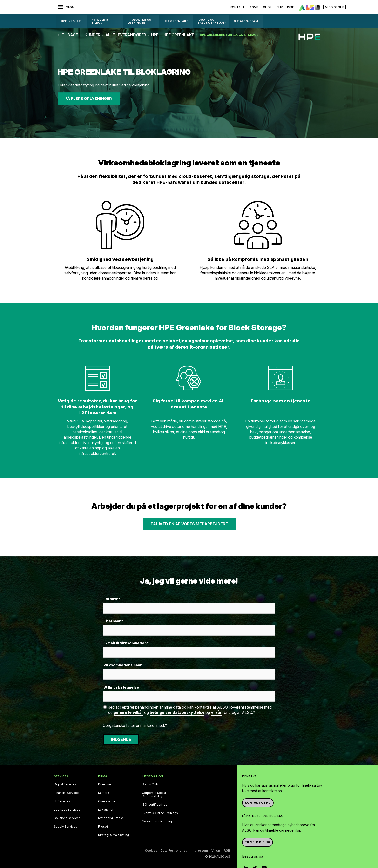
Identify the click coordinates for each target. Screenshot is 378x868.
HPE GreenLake (176, 21)
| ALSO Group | (334, 7)
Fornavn (112, 599)
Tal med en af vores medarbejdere (189, 524)
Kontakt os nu (258, 803)
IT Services (62, 801)
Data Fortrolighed (174, 851)
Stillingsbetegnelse (121, 687)
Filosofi (103, 827)
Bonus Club (150, 784)
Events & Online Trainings (160, 813)
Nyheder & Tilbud (100, 21)
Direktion (105, 784)
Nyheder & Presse (111, 818)
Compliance (107, 801)
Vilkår (216, 851)
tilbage (70, 35)
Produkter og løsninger (139, 21)
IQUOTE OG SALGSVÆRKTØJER (212, 21)
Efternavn (113, 621)
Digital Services (65, 784)
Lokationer (106, 810)
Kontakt (237, 7)
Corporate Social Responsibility (154, 795)
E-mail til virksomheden (126, 643)
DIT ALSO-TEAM (246, 21)
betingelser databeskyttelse (177, 712)
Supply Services (66, 827)
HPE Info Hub (71, 21)
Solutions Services (67, 818)
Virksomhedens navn (123, 665)
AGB (227, 851)
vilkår (216, 712)
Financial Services (67, 793)
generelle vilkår (128, 712)
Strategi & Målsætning (114, 835)
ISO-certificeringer (155, 805)
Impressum (199, 851)
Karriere (104, 793)
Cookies (151, 851)
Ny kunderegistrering (157, 822)
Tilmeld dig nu (257, 842)
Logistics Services (67, 810)
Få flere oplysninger (89, 99)
